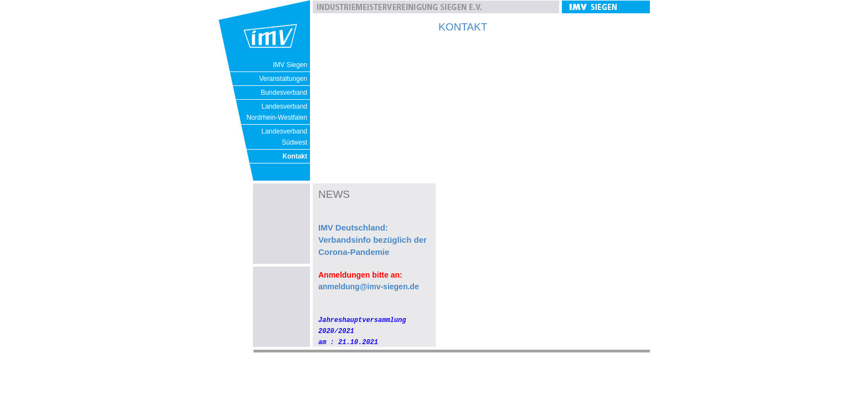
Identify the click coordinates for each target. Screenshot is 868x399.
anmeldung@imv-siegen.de (369, 287)
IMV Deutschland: (353, 227)
